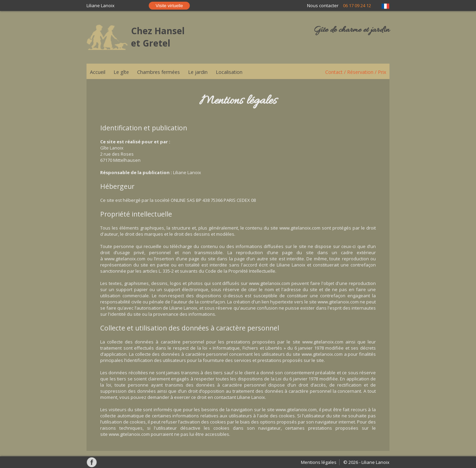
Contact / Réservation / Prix (356, 72)
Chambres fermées (158, 72)
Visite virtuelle (169, 6)
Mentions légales (319, 462)
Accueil (98, 72)
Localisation (229, 72)
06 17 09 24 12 (357, 5)
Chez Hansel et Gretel (158, 37)
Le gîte (121, 72)
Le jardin (198, 72)
